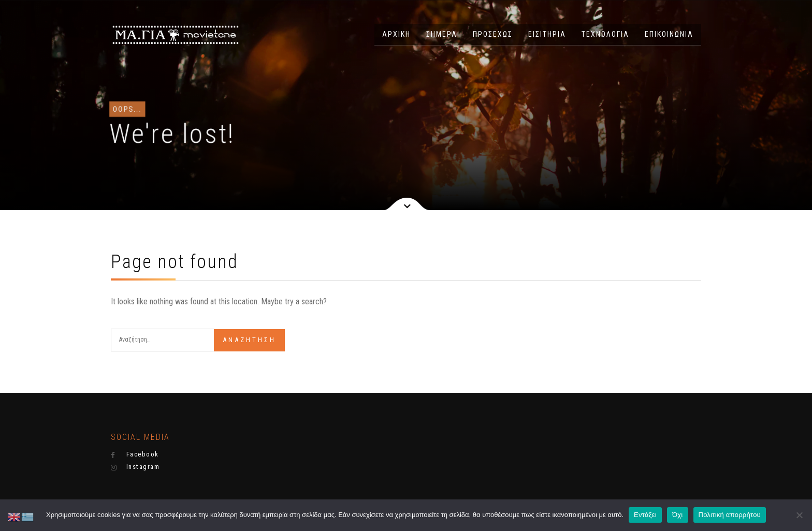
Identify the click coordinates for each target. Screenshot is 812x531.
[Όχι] (799, 515)
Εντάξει (645, 515)
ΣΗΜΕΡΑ (442, 34)
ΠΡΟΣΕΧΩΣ (493, 34)
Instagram (135, 467)
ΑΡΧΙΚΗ (396, 34)
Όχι (678, 515)
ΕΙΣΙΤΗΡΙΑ (547, 34)
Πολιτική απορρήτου (730, 515)
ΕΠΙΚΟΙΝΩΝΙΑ (669, 34)
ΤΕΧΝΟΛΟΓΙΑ (605, 34)
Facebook (135, 454)
